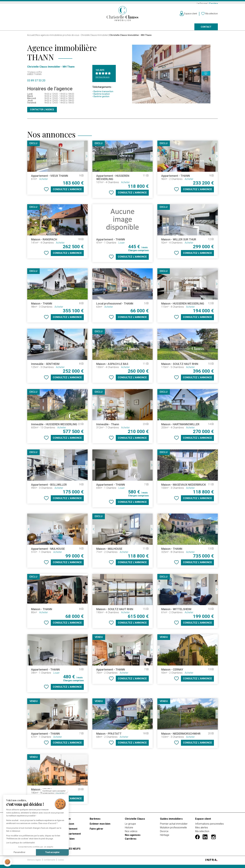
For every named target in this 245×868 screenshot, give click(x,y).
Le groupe (130, 826)
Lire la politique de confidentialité (20, 843)
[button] (7, 862)
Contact (206, 29)
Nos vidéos (131, 833)
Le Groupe (202, 4)
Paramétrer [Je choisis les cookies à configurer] (20, 852)
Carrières (131, 841)
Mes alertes (202, 830)
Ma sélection (202, 833)
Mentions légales (34, 862)
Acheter (32, 29)
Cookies (61, 862)
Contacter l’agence (42, 112)
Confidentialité (50, 862)
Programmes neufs (117, 29)
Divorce (164, 833)
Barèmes (95, 821)
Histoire (129, 830)
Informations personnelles (209, 826)
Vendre (70, 29)
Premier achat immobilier (174, 826)
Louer (51, 29)
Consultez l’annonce (67, 191)
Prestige (90, 29)
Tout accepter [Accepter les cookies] (52, 852)
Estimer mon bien (100, 826)
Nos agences (171, 29)
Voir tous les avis (102, 79)
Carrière (213, 4)
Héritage (165, 837)
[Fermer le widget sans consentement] (54, 791)
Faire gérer (146, 29)
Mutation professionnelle (173, 830)
